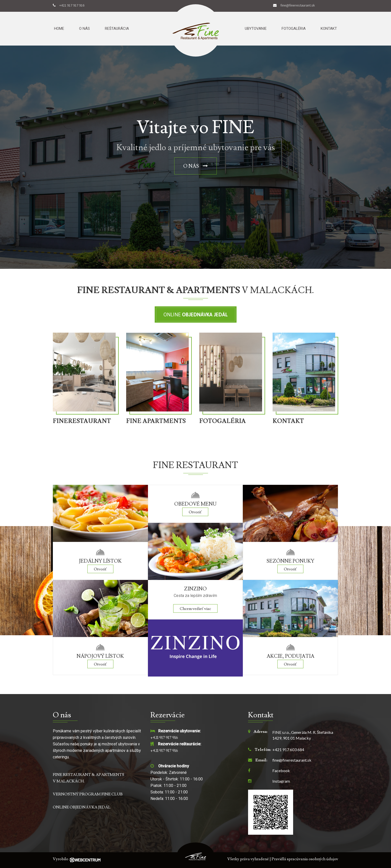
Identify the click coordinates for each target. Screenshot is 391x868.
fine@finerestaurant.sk (298, 5)
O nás (84, 29)
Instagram (281, 781)
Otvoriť (100, 569)
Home (59, 29)
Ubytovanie (256, 29)
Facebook (281, 771)
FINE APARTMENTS (156, 421)
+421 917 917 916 (72, 5)
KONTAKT (288, 421)
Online (196, 314)
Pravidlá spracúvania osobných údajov (305, 859)
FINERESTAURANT (82, 421)
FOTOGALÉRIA (223, 421)
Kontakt (329, 29)
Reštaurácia (117, 29)
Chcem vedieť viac (195, 609)
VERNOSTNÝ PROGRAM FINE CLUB (88, 794)
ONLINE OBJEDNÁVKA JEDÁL (82, 807)
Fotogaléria (294, 29)
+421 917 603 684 (288, 750)
